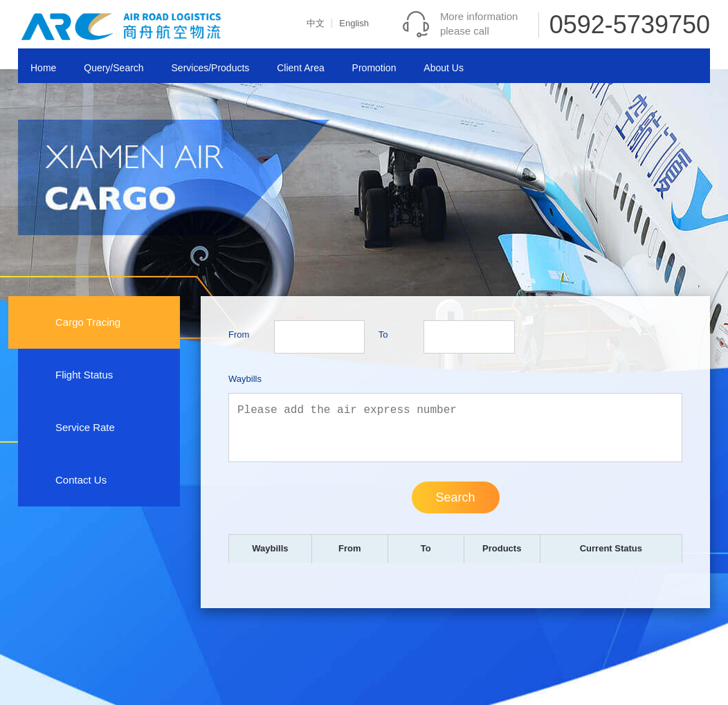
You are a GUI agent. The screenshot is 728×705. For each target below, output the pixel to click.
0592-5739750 (630, 25)
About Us (444, 68)
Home (43, 68)
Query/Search (113, 68)
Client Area (300, 68)
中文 (316, 23)
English (354, 23)
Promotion (374, 68)
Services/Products (211, 68)
